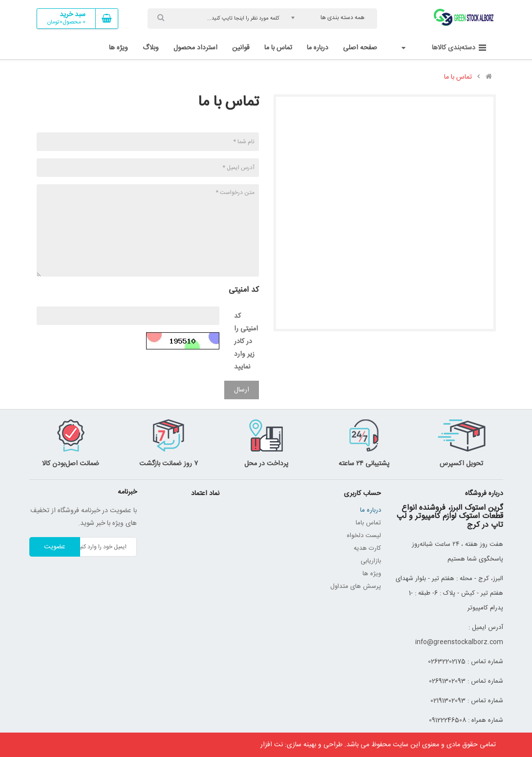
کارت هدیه (367, 548)
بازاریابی (371, 561)
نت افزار (272, 745)
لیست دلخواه (364, 536)
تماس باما (368, 523)
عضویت (55, 547)
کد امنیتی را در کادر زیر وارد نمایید (246, 342)
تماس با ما (458, 77)
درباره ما (371, 510)
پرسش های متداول (356, 586)
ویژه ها (372, 574)
